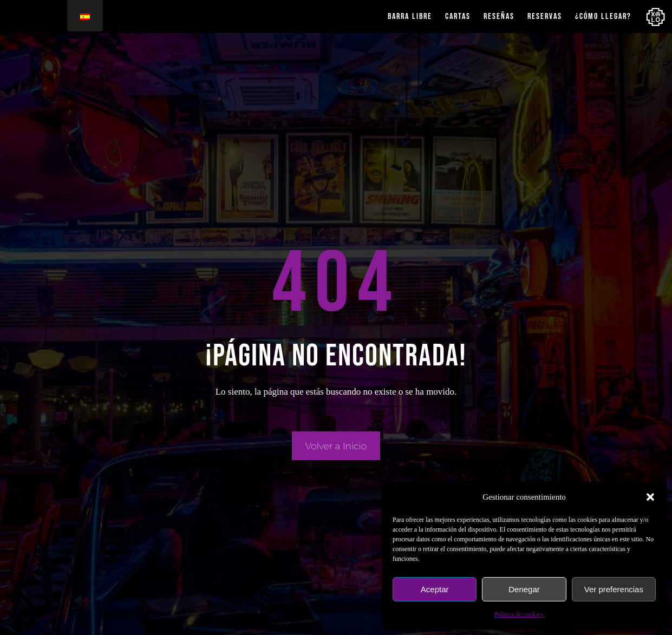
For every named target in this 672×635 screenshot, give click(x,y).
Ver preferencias (614, 589)
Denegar (524, 589)
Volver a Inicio (336, 446)
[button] (650, 497)
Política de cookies (519, 614)
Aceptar (435, 589)
